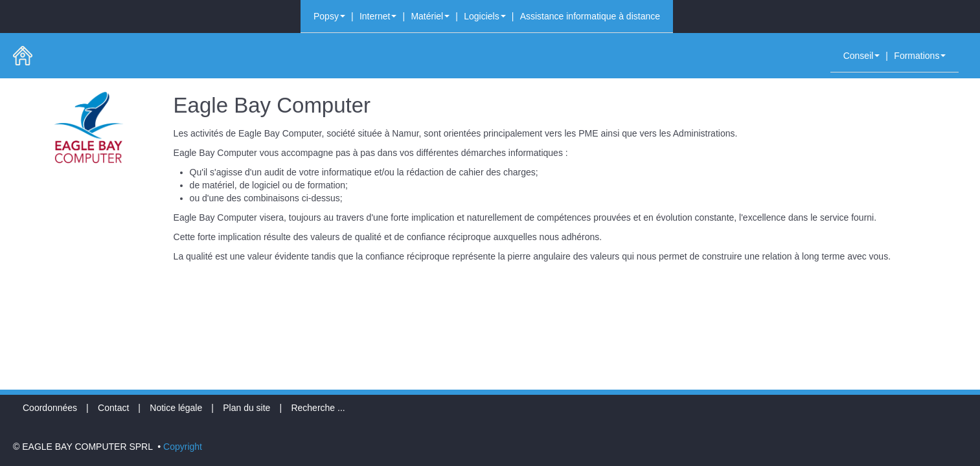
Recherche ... (318, 408)
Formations (920, 56)
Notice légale (176, 408)
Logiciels (484, 16)
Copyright (183, 447)
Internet (378, 16)
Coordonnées (50, 408)
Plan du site (246, 408)
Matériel (430, 16)
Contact (113, 408)
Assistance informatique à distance (590, 16)
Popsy (329, 16)
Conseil (862, 56)
